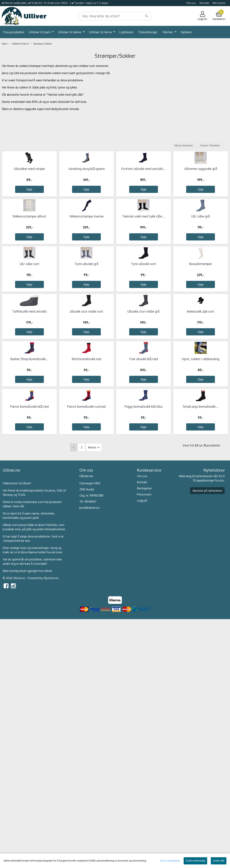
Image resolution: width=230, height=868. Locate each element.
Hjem (5, 44)
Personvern (144, 744)
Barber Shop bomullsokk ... (29, 567)
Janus (52, 740)
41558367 (90, 751)
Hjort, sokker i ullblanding (201, 567)
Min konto (219, 3)
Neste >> (94, 697)
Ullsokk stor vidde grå (143, 478)
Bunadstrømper (201, 389)
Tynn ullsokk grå (86, 389)
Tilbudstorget (148, 32)
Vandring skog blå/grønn (87, 210)
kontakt (41, 813)
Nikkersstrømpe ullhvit (29, 300)
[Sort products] (211, 145)
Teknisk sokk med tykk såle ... (143, 300)
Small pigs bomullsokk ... (201, 656)
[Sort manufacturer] (185, 145)
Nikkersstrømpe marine (87, 300)
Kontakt (204, 3)
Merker (168, 32)
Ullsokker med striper (29, 210)
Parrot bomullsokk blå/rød (29, 656)
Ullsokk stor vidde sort (86, 478)
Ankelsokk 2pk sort (201, 478)
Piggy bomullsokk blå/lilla (143, 656)
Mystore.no (51, 828)
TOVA (21, 744)
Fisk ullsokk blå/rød (144, 567)
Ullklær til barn (40, 32)
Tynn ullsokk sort (143, 389)
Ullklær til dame (70, 32)
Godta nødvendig (195, 861)
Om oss (191, 3)
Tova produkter (14, 32)
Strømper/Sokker (41, 44)
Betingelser (144, 738)
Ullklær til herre (101, 32)
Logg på (142, 750)
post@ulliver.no (89, 757)
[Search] (115, 16)
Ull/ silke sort (29, 389)
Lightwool (126, 32)
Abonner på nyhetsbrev (207, 740)
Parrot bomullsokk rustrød (86, 656)
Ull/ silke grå (201, 300)
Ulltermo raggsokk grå (201, 210)
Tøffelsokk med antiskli (29, 478)
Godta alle (219, 861)
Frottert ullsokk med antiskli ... (144, 210)
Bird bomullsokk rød (86, 567)
